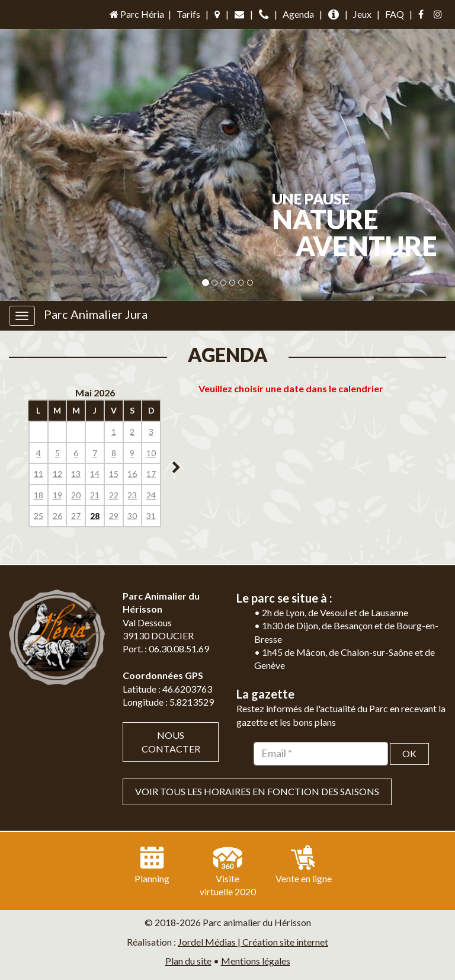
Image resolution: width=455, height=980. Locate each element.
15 (114, 474)
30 (132, 516)
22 (114, 495)
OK (409, 753)
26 (57, 516)
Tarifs (188, 14)
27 (76, 516)
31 (151, 516)
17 (151, 474)
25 (39, 516)
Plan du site (188, 961)
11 (39, 474)
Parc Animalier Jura (96, 314)
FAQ (395, 14)
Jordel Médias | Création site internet (253, 942)
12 (57, 474)
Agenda (298, 14)
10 (151, 453)
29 (114, 516)
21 (95, 495)
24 (151, 495)
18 (39, 495)
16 (132, 474)
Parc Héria (136, 14)
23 (132, 495)
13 (76, 474)
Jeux (362, 14)
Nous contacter (171, 742)
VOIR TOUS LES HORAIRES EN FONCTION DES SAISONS (257, 791)
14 (95, 474)
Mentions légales (256, 961)
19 (57, 495)
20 (76, 495)
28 (95, 516)
